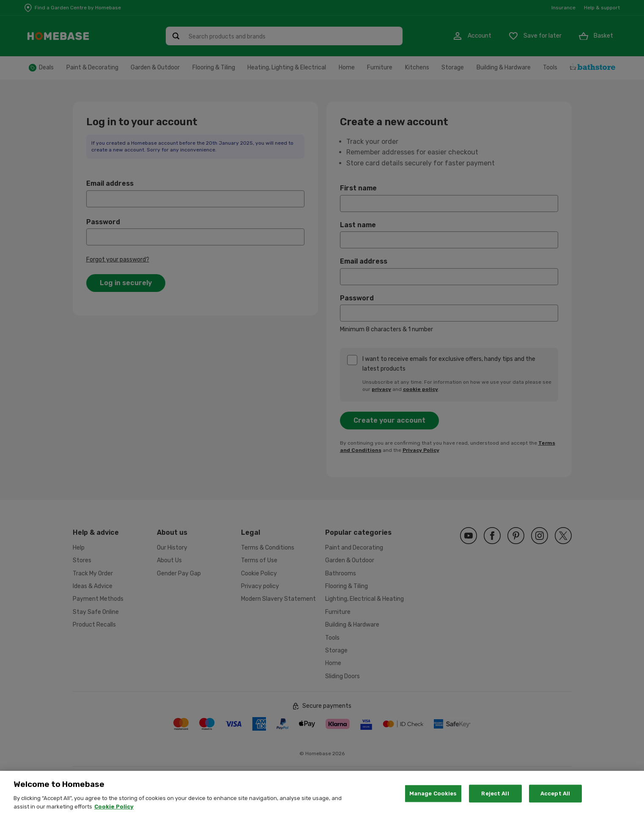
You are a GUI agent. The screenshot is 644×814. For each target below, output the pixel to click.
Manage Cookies (433, 802)
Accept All (555, 802)
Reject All (495, 802)
